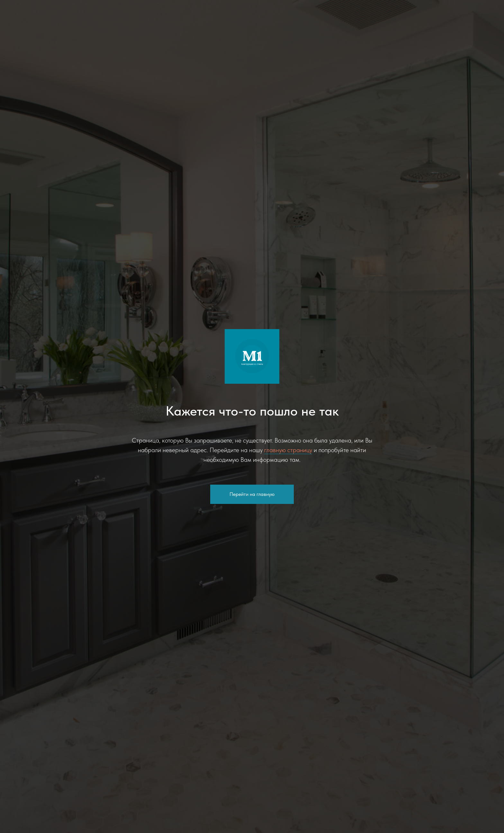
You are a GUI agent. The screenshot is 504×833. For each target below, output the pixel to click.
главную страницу (288, 450)
